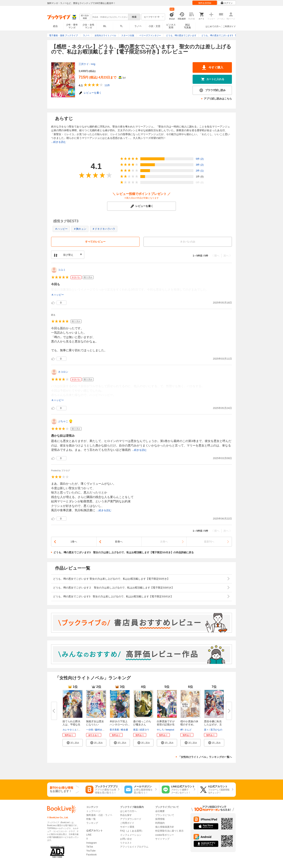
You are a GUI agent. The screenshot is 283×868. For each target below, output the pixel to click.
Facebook (91, 855)
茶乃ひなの (216, 730)
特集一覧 (91, 819)
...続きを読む (59, 142)
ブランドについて (165, 815)
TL (121, 26)
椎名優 (124, 730)
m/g (93, 64)
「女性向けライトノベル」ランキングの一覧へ (205, 757)
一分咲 (90, 730)
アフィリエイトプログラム (134, 847)
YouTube (91, 851)
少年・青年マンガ (72, 26)
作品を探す (126, 815)
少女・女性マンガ (88, 26)
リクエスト (126, 843)
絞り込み (85, 17)
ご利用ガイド (229, 26)
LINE (89, 835)
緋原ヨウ (144, 730)
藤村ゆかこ (101, 730)
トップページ (93, 811)
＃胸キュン (80, 229)
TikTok (90, 847)
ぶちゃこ (63, 421)
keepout (170, 730)
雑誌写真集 (187, 26)
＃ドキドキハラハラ (104, 229)
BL (105, 26)
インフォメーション (131, 835)
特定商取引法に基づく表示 (169, 831)
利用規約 (160, 823)
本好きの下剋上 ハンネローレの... (120, 723)
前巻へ (119, 542)
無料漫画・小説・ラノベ (99, 815)
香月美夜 (114, 730)
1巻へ (74, 542)
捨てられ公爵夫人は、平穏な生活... (71, 725)
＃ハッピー (61, 229)
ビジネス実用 (171, 26)
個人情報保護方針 (165, 827)
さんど (188, 730)
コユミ (62, 270)
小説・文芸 (154, 26)
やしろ (160, 730)
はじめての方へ (213, 26)
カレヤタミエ (70, 730)
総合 (55, 26)
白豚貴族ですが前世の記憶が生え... (166, 725)
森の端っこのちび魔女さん (142, 723)
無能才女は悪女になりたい (95, 723)
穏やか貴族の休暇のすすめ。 (189, 723)
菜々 (206, 730)
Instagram (91, 843)
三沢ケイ (84, 64)
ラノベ (138, 26)
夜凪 (136, 730)
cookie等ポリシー (165, 835)
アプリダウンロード (131, 819)
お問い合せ (126, 839)
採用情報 (160, 819)
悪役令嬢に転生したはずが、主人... (213, 725)
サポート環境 (127, 827)
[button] (73, 743)
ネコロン (63, 372)
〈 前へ (215, 256)
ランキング (92, 823)
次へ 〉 (228, 256)
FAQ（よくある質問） (132, 831)
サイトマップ (162, 839)
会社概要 (160, 811)
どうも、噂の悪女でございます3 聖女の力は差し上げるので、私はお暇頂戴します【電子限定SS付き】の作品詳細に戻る (124, 552)
